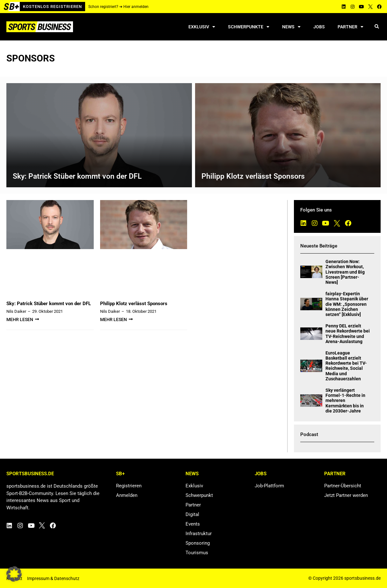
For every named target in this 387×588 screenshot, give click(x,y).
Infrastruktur (199, 534)
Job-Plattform (269, 486)
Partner (350, 27)
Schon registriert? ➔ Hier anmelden (118, 7)
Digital (192, 514)
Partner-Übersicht (343, 486)
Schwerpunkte (249, 27)
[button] (377, 27)
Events (193, 524)
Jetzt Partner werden (346, 495)
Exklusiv (202, 27)
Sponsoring (198, 543)
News (291, 27)
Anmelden (127, 495)
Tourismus (197, 553)
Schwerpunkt (199, 495)
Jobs (319, 27)
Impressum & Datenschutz (53, 578)
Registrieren (129, 486)
